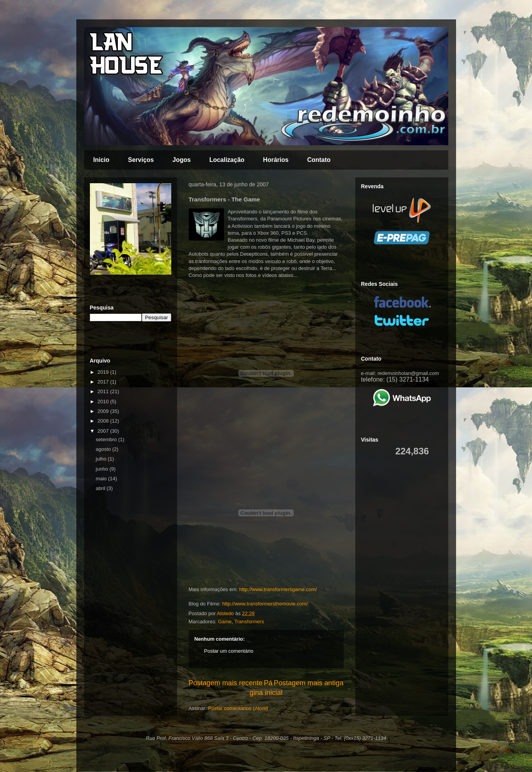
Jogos (182, 160)
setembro (107, 439)
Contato (319, 160)
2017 (104, 382)
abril (101, 488)
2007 (104, 431)
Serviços (141, 160)
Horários (276, 160)
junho (102, 469)
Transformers (249, 622)
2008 (104, 421)
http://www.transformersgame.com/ (278, 589)
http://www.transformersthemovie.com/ (265, 604)
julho (102, 459)
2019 (104, 372)
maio (102, 479)
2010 (104, 401)
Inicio (102, 160)
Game (225, 622)
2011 (104, 391)
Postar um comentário (229, 651)
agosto (104, 449)
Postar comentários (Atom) (238, 708)
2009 (104, 411)
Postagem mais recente (226, 683)
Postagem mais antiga (309, 683)
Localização (227, 160)
